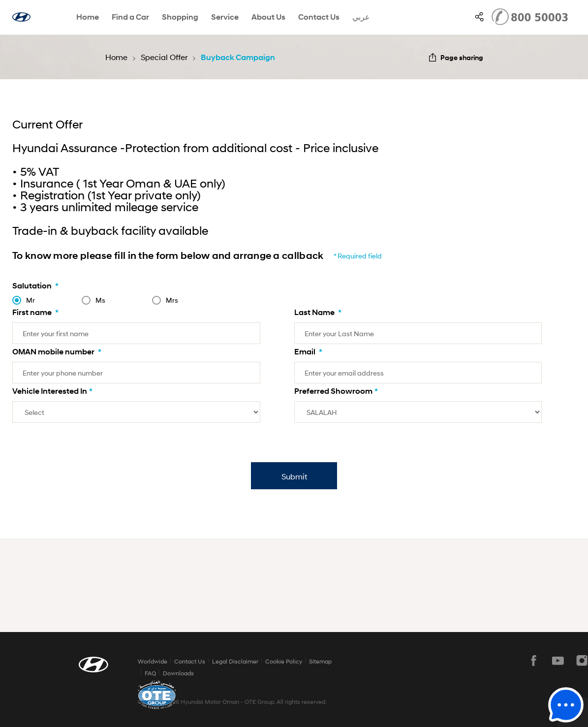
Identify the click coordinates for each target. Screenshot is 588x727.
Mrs (172, 300)
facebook (534, 661)
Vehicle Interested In (52, 391)
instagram (582, 661)
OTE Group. (260, 702)
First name (35, 312)
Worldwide (153, 661)
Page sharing (462, 57)
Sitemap (320, 661)
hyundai (21, 17)
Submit (294, 476)
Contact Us (319, 17)
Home (88, 17)
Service (225, 17)
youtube (558, 661)
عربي (361, 17)
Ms (100, 300)
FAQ (150, 673)
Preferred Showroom (336, 391)
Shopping (180, 17)
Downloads (178, 673)
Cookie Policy (284, 661)
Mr (31, 300)
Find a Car (130, 17)
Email (308, 352)
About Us (268, 17)
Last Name (318, 312)
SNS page (479, 17)
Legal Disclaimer (235, 661)
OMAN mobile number (57, 352)
